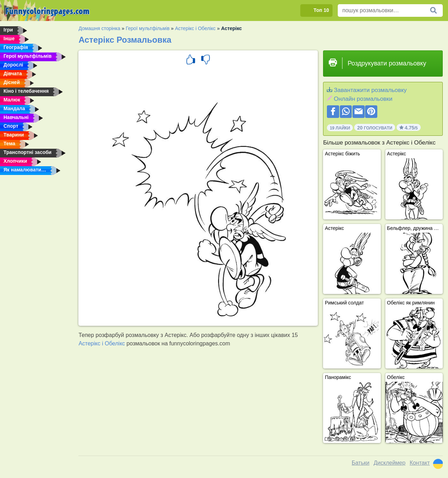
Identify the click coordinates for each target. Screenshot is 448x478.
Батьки (361, 463)
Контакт (420, 463)
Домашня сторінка (99, 28)
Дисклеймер (389, 463)
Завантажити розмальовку (370, 90)
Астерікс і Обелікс (195, 28)
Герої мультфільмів (148, 28)
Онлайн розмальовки (363, 99)
